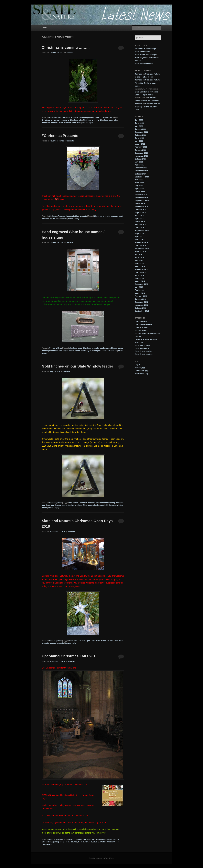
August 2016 (140, 251)
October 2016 (141, 245)
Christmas (46, 120)
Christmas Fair (55, 117)
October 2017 (141, 228)
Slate (61, 123)
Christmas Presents (70, 117)
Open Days (90, 641)
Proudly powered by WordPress (101, 858)
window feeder (113, 842)
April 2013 (139, 290)
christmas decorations (60, 120)
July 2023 (139, 120)
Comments (142, 371)
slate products (76, 505)
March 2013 (140, 293)
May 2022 (139, 141)
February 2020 (141, 195)
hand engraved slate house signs (55, 351)
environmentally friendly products (109, 503)
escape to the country (68, 842)
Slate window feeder (91, 505)
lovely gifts (96, 351)
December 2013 (141, 284)
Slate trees (76, 123)
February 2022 (141, 147)
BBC (71, 839)
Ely (114, 839)
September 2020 (142, 177)
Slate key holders (142, 52)
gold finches (56, 505)
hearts (52, 219)
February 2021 (141, 168)
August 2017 (140, 233)
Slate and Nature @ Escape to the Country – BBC (147, 107)
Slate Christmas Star (144, 351)
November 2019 (142, 198)
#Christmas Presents (60, 136)
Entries (140, 368)
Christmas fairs (89, 839)
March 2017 (140, 239)
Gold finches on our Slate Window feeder (77, 366)
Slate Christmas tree (103, 117)
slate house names (109, 351)
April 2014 (139, 278)
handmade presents (50, 123)
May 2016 (139, 260)
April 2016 (139, 263)
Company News (55, 348)
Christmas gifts (76, 120)
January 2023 (141, 129)
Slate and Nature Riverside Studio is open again (147, 83)
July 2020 (139, 180)
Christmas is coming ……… (66, 47)
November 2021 (142, 156)
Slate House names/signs (146, 55)
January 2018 (141, 225)
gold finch (46, 505)
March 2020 (140, 192)
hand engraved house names (111, 348)
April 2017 (139, 236)
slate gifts (66, 505)
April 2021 (139, 165)
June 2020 (139, 183)
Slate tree (67, 123)
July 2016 (139, 254)
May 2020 (139, 186)
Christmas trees (106, 120)
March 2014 (140, 281)
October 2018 (141, 210)
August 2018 (140, 213)
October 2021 (141, 159)
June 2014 (139, 275)
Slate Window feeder (144, 64)
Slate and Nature (100, 842)
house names (75, 351)
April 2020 (139, 189)
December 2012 (141, 302)
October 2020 (141, 174)
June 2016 (139, 257)
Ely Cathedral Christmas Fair (147, 333)
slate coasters (61, 219)
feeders (81, 842)
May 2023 (139, 126)
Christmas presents (91, 120)
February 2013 (141, 296)
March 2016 (140, 266)
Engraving (55, 842)
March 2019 (140, 204)
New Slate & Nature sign (145, 49)
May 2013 (139, 287)
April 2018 (139, 218)
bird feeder (74, 503)
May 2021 (139, 162)
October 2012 (141, 308)
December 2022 (141, 132)
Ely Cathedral (141, 330)
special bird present (108, 505)
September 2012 (142, 311)
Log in (138, 365)
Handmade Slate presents (76, 216)
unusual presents (57, 643)
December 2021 (141, 153)
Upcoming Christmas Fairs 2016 (70, 656)
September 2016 (142, 248)
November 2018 (142, 207)
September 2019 (142, 201)
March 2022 (140, 144)
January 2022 (141, 150)
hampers (89, 842)
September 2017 (142, 230)
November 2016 (142, 242)
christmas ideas (76, 348)
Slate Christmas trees (109, 641)
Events (138, 336)
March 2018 (140, 222)
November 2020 (142, 171)
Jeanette (70, 53)
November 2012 (142, 305)
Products (139, 342)
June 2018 (139, 216)
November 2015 (142, 269)
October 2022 (141, 135)
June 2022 (139, 138)
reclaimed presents (86, 117)
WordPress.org (141, 374)
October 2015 (141, 272)
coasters (114, 216)
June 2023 (139, 123)
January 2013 (141, 299)
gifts (115, 120)
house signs (86, 351)
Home (45, 28)
